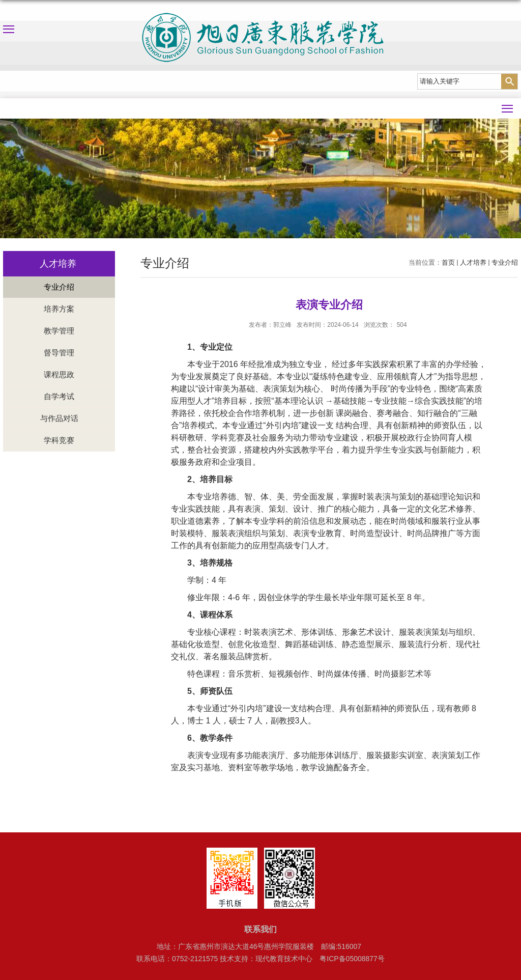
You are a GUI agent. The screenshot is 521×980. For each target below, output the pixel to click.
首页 (448, 262)
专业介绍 (505, 262)
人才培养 (473, 262)
